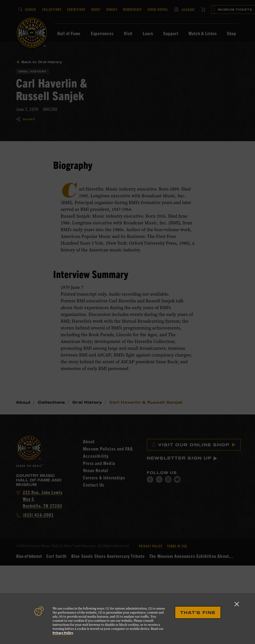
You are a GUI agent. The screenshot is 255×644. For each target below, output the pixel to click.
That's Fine (198, 612)
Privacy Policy (63, 633)
